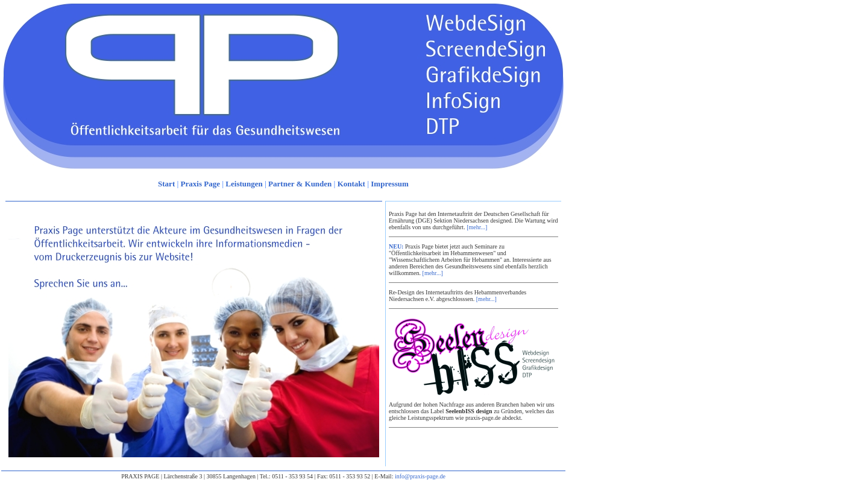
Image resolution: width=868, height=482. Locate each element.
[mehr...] (477, 227)
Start (166, 184)
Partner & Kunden (300, 184)
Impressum (390, 184)
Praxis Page (200, 184)
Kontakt (351, 184)
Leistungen (244, 184)
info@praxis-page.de (420, 476)
